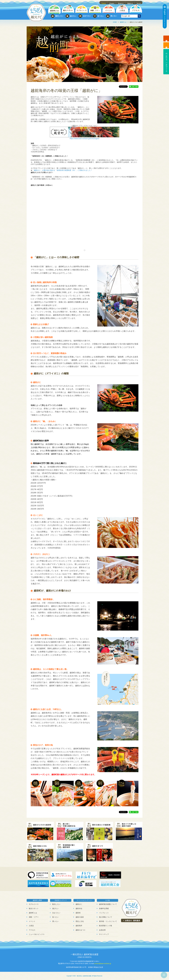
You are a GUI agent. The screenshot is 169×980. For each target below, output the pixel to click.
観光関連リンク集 (106, 926)
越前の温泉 (80, 917)
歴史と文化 (80, 921)
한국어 (139, 2)
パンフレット (104, 913)
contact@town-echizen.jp (103, 964)
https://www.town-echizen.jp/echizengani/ (84, 139)
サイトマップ (104, 934)
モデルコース (34, 904)
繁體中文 (130, 2)
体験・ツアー (34, 917)
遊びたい (55, 908)
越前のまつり (81, 930)
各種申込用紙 (104, 908)
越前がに (79, 904)
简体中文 (121, 2)
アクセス (32, 930)
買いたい (55, 921)
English (112, 2)
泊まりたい (56, 913)
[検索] (129, 16)
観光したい (56, 904)
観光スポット (34, 908)
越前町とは (123, 22)
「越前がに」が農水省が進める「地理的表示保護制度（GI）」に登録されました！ (62, 170)
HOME (115, 22)
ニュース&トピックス (37, 934)
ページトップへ (164, 975)
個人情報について (106, 917)
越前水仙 (79, 908)
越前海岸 (79, 926)
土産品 (31, 926)
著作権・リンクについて (108, 921)
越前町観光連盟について (108, 904)
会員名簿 (102, 930)
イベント (32, 921)
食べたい (55, 917)
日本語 (104, 2)
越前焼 (78, 913)
